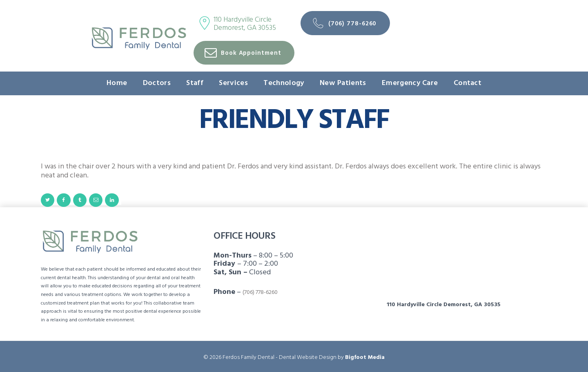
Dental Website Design (308, 357)
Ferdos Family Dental (248, 357)
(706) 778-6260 (260, 292)
